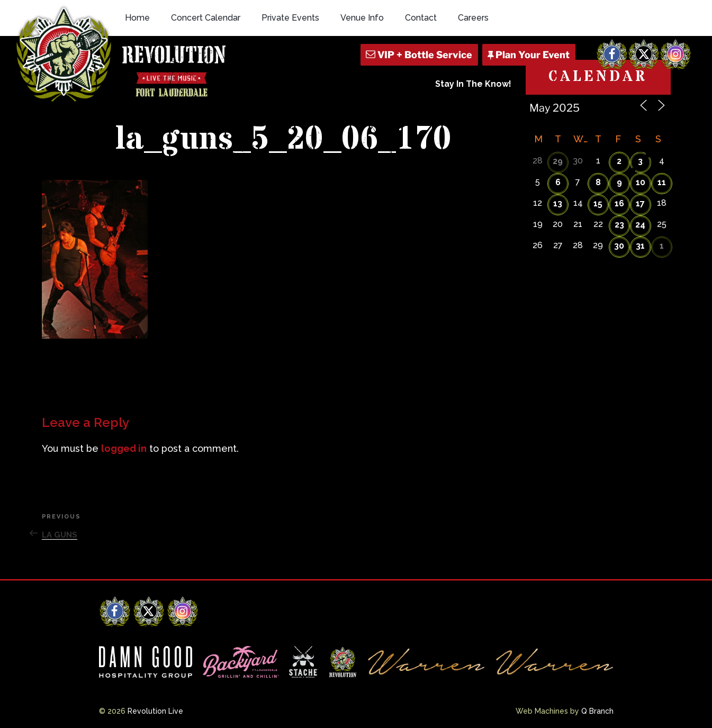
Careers (473, 18)
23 (619, 225)
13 (558, 203)
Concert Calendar (206, 18)
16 (619, 203)
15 (598, 203)
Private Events (290, 18)
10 (641, 182)
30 (619, 246)
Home (137, 18)
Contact (421, 18)
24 (640, 225)
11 (662, 182)
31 (640, 246)
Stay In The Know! (473, 84)
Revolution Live (155, 711)
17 (640, 203)
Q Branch (597, 711)
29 (558, 161)
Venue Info (362, 18)
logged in (124, 448)
